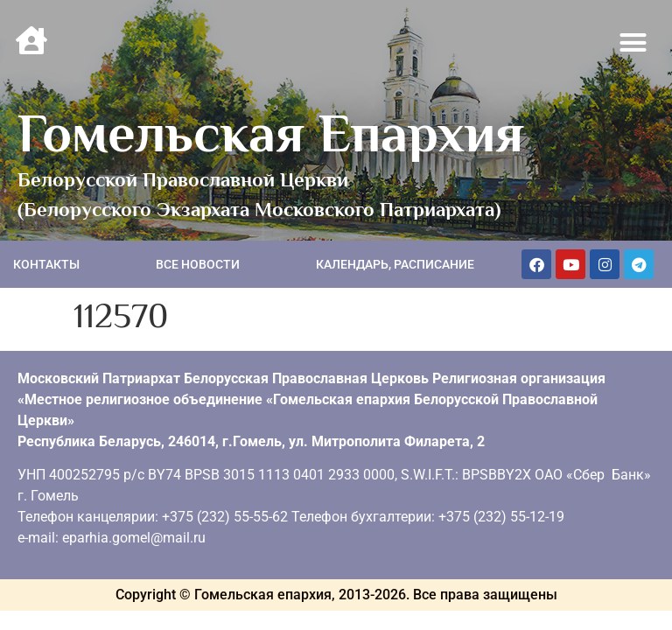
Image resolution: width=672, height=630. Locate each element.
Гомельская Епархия (271, 133)
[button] (633, 43)
